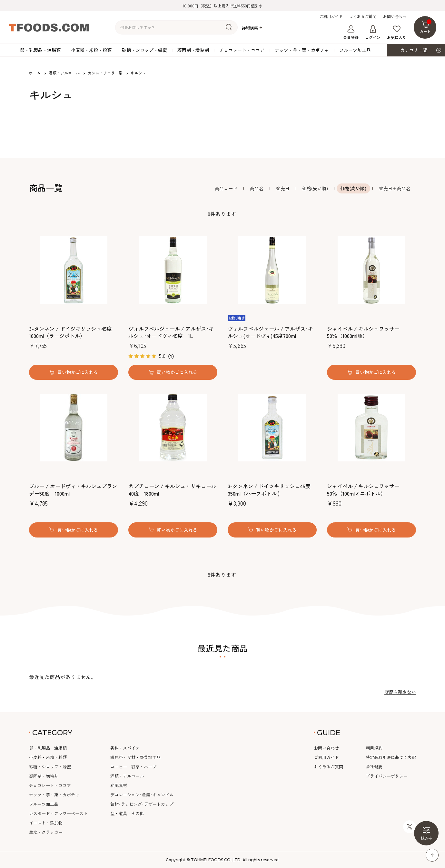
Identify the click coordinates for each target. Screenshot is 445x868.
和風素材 (119, 785)
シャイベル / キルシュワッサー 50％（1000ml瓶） (363, 332)
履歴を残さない (400, 692)
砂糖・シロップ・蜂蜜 (144, 50)
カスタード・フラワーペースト (58, 813)
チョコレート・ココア (242, 50)
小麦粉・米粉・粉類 (91, 50)
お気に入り (397, 33)
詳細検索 (250, 28)
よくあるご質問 (363, 16)
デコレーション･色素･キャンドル (142, 795)
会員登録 (351, 33)
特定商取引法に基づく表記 (391, 757)
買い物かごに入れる (78, 372)
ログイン (373, 33)
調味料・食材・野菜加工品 (135, 757)
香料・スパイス (125, 748)
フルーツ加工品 (355, 50)
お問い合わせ (395, 16)
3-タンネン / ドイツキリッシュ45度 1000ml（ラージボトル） (70, 332)
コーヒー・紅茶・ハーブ (133, 767)
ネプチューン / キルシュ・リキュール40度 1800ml (172, 490)
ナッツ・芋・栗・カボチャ (302, 50)
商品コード (226, 188)
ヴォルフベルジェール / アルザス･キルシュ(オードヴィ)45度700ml (270, 332)
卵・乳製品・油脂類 (40, 50)
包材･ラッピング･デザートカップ (142, 804)
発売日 (283, 188)
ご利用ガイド (331, 16)
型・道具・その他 (127, 813)
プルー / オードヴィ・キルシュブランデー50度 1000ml (73, 490)
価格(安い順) (315, 188)
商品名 (257, 188)
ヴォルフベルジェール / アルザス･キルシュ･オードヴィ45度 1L (171, 332)
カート (426, 27)
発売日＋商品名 (395, 188)
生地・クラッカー (46, 832)
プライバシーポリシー (387, 776)
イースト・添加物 (46, 823)
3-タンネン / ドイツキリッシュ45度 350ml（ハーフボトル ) (269, 490)
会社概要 (374, 767)
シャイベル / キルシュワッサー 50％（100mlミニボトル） (363, 490)
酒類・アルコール (127, 776)
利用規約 (374, 748)
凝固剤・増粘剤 (193, 50)
